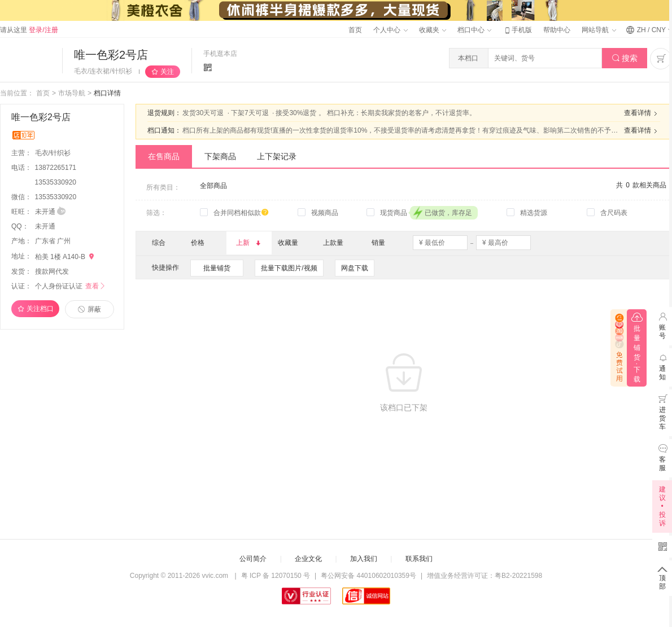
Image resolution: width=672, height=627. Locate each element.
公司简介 (253, 559)
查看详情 (642, 113)
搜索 (625, 58)
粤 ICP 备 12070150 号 (276, 576)
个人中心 (390, 30)
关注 (167, 72)
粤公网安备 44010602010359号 (368, 576)
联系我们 (419, 559)
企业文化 (308, 559)
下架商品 (220, 156)
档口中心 (474, 30)
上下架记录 (277, 156)
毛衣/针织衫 (54, 153)
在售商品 (164, 156)
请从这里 (29, 30)
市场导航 (72, 93)
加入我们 (364, 559)
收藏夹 (433, 30)
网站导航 (599, 30)
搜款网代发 (52, 271)
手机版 (517, 30)
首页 (355, 30)
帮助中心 (557, 30)
